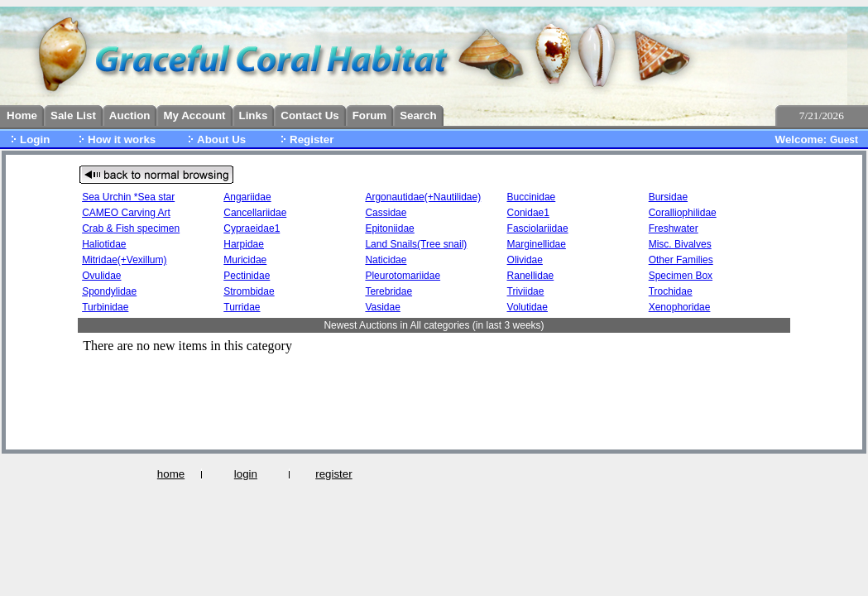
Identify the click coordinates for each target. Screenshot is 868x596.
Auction (130, 115)
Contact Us (309, 115)
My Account (194, 115)
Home (22, 115)
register (333, 474)
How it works (122, 139)
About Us (221, 139)
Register (312, 139)
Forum (369, 115)
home (171, 474)
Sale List (73, 115)
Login (35, 139)
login (246, 474)
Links (254, 115)
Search (418, 115)
